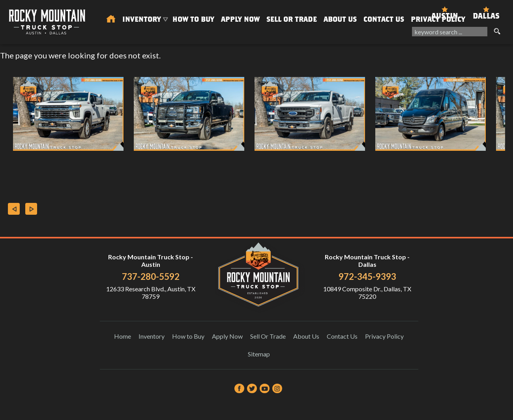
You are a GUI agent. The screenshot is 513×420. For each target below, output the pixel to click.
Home (123, 336)
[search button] (497, 32)
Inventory (152, 336)
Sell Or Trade (292, 19)
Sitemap (259, 354)
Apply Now (227, 336)
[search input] (450, 32)
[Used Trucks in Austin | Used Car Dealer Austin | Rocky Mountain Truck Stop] (111, 19)
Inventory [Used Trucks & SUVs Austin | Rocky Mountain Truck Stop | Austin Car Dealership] (142, 19)
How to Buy (193, 19)
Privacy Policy (438, 19)
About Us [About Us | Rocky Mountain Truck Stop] (340, 19)
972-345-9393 (367, 277)
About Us (306, 336)
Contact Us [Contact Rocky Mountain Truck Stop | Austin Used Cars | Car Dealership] (384, 19)
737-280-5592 (151, 277)
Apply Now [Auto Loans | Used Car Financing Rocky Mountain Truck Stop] (240, 19)
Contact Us (342, 336)
